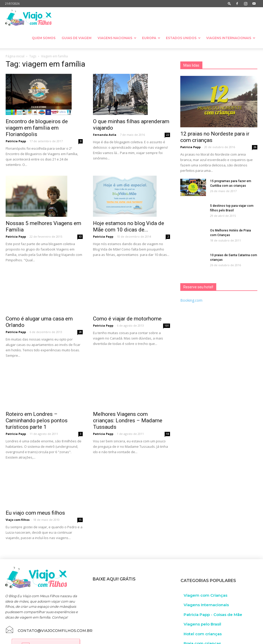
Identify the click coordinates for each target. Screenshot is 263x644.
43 (80, 237)
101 (167, 315)
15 (80, 495)
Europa (151, 38)
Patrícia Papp (16, 141)
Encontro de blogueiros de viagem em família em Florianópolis (37, 128)
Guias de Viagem (77, 38)
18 (167, 406)
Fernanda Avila (105, 135)
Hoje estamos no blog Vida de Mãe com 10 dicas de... (129, 226)
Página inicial (15, 56)
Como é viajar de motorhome (127, 308)
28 (80, 318)
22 (167, 135)
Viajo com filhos (18, 495)
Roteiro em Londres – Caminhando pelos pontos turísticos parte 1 (37, 396)
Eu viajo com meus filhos (35, 488)
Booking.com (191, 300)
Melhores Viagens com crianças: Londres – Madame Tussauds (128, 393)
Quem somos (44, 38)
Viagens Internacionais (231, 38)
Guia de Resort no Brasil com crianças (133, 625)
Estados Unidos (183, 38)
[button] (229, 3)
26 (255, 147)
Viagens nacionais (117, 38)
